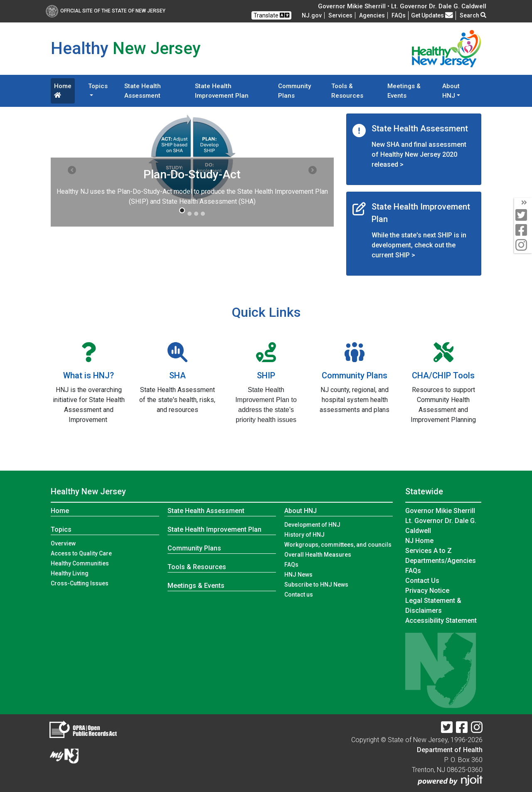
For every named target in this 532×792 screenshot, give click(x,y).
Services (340, 15)
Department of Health (450, 750)
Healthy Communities (80, 563)
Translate (271, 15)
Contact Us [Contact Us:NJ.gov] (422, 581)
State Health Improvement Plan (222, 91)
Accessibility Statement (441, 621)
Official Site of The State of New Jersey (106, 11)
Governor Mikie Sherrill (440, 511)
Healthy (88, 491)
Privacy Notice (427, 591)
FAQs (291, 565)
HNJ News (298, 575)
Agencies (372, 15)
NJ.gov (312, 15)
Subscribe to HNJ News (316, 585)
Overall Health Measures (318, 555)
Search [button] (473, 15)
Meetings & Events (404, 91)
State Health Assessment (143, 91)
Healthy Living (70, 573)
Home (63, 90)
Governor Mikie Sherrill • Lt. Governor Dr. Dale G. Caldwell (402, 6)
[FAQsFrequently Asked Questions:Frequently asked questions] (399, 15)
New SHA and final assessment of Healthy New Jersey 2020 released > (419, 154)
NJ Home (419, 541)
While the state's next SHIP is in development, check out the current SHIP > (419, 245)
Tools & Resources (347, 91)
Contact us (299, 595)
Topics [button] (98, 86)
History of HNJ (304, 535)
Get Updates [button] (432, 15)
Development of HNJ (312, 525)
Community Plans (294, 91)
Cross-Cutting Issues (80, 583)
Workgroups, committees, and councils (338, 545)
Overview (63, 543)
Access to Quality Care (81, 553)
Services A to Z (429, 551)
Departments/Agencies (441, 561)
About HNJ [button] (451, 91)
